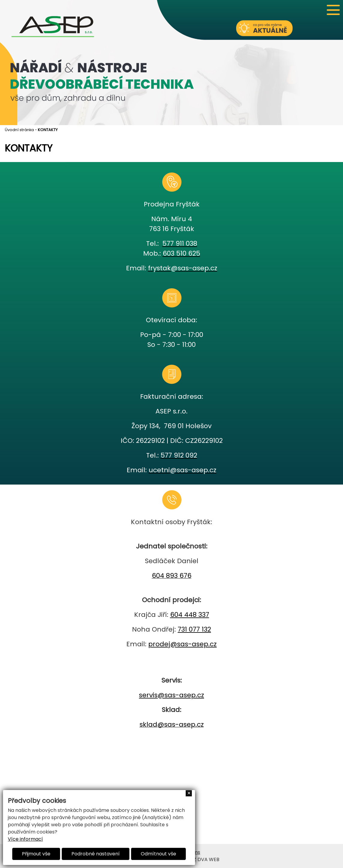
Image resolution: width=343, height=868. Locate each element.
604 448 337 (190, 615)
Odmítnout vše (158, 854)
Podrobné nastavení (96, 854)
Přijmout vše (36, 854)
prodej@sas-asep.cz (182, 644)
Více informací (25, 839)
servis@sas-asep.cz (171, 695)
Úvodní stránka (19, 130)
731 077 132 (194, 629)
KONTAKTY (48, 130)
